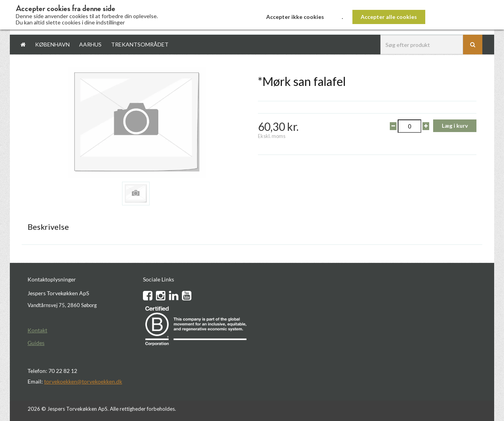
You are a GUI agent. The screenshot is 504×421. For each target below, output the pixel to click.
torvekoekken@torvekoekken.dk (83, 381)
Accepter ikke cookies (295, 17)
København (52, 44)
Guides (36, 343)
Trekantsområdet (140, 44)
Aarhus (90, 44)
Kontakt (37, 330)
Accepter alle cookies (389, 17)
